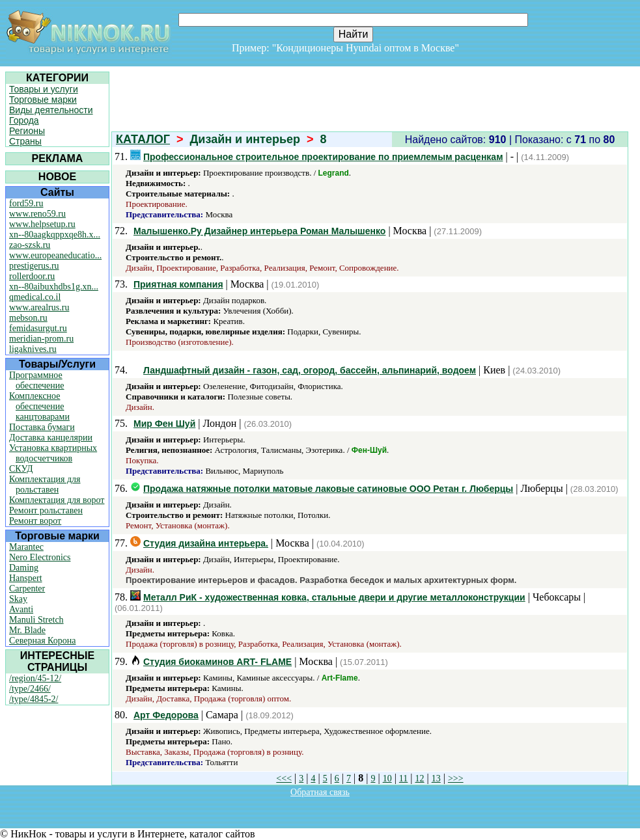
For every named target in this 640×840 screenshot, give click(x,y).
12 (420, 779)
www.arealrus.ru (39, 307)
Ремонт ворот (35, 521)
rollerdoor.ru (32, 276)
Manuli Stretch (36, 620)
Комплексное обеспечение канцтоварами (39, 406)
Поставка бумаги (42, 427)
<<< (284, 779)
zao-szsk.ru (30, 245)
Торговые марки (43, 100)
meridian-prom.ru (41, 339)
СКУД (21, 469)
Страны (25, 141)
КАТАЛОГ (143, 139)
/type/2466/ (30, 689)
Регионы (27, 131)
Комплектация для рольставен (45, 484)
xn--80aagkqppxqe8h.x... (55, 235)
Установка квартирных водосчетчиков (53, 453)
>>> (456, 779)
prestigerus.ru (34, 266)
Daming (24, 568)
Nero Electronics (40, 557)
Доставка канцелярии (51, 438)
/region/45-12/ (35, 678)
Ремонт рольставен (46, 510)
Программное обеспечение (37, 380)
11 (403, 779)
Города (24, 120)
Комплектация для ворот (57, 500)
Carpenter (27, 589)
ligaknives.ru (33, 349)
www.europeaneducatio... (55, 255)
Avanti (21, 609)
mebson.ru (28, 318)
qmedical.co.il (35, 297)
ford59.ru (26, 203)
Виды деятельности (51, 110)
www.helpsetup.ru (42, 224)
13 (436, 779)
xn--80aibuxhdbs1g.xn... (54, 287)
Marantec (26, 547)
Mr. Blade (27, 630)
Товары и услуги (44, 89)
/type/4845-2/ (34, 699)
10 (387, 779)
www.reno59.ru (37, 214)
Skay (18, 599)
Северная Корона (42, 641)
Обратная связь (320, 792)
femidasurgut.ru (38, 328)
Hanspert (26, 578)
